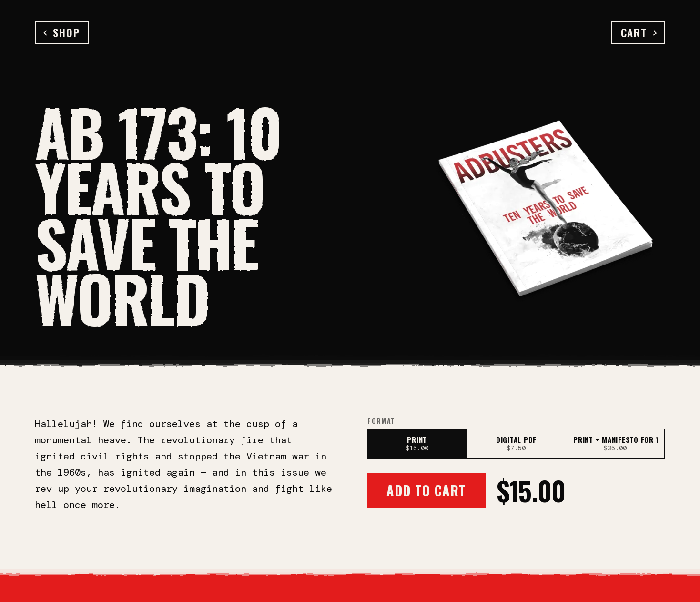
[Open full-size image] (546, 205)
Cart (638, 32)
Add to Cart (426, 490)
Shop (62, 32)
